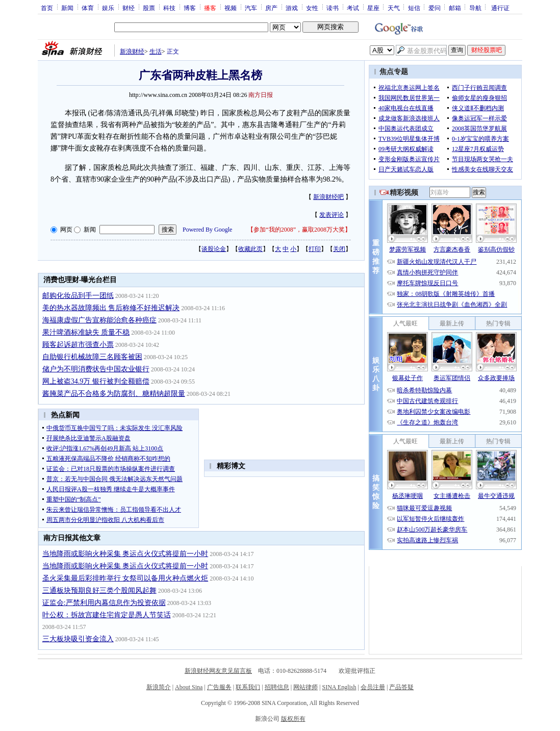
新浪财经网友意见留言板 (218, 671)
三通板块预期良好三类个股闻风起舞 (99, 590)
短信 (414, 8)
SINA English (339, 687)
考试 (353, 8)
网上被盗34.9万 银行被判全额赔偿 (96, 381)
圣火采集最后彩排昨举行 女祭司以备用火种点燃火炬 (125, 578)
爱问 (435, 8)
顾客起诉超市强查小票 (78, 345)
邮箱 (455, 8)
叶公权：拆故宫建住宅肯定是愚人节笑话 (107, 615)
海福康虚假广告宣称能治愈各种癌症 (99, 320)
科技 (169, 8)
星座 (373, 8)
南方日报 (261, 95)
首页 (47, 8)
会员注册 (373, 687)
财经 (129, 8)
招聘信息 (277, 687)
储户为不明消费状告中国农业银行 (96, 369)
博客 (190, 8)
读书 (333, 8)
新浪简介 (159, 687)
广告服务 (219, 687)
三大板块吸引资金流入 (78, 639)
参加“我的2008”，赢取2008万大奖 (299, 230)
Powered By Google (207, 230)
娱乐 (108, 8)
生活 (156, 52)
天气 (394, 8)
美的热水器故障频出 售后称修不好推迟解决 (111, 308)
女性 (312, 8)
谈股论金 (214, 249)
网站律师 (306, 687)
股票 (149, 8)
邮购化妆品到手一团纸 (78, 296)
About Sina (189, 687)
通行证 (500, 8)
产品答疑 (401, 687)
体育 (88, 8)
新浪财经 (132, 52)
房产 (271, 8)
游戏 (292, 8)
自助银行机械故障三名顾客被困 (92, 357)
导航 (475, 8)
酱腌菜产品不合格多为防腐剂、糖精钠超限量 (114, 394)
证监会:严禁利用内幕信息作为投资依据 (104, 603)
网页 (66, 230)
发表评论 (332, 215)
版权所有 (293, 719)
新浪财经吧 (328, 197)
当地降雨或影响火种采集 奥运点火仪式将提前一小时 (125, 554)
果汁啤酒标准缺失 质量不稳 (86, 332)
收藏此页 (250, 249)
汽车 (251, 8)
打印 (315, 249)
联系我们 (248, 687)
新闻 (67, 8)
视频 (231, 8)
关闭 (339, 249)
